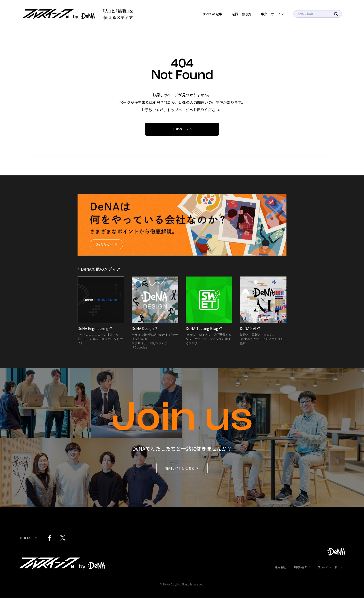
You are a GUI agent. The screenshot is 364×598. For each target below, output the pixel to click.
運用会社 (280, 567)
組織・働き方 (241, 14)
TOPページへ (182, 129)
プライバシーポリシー (331, 567)
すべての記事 (212, 14)
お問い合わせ (302, 567)
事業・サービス (273, 14)
